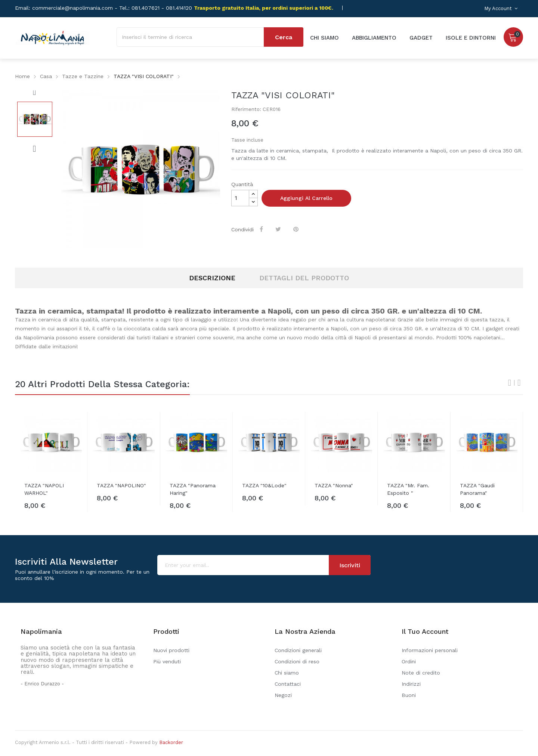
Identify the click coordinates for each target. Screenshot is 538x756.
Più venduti (167, 661)
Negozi (283, 695)
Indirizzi (411, 684)
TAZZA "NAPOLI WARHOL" (44, 489)
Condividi (262, 229)
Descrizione (212, 278)
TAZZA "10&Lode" (264, 485)
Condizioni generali (298, 650)
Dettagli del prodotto (304, 278)
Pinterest (297, 229)
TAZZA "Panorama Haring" (193, 489)
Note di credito (421, 673)
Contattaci (288, 684)
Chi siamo (287, 673)
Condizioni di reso (297, 661)
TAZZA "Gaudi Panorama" (477, 489)
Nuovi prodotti (171, 650)
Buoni (409, 695)
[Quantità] (240, 198)
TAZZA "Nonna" (334, 485)
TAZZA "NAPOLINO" (121, 485)
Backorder (171, 742)
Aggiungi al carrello (306, 198)
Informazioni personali (430, 650)
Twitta (279, 229)
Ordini (409, 661)
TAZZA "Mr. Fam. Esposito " (408, 489)
